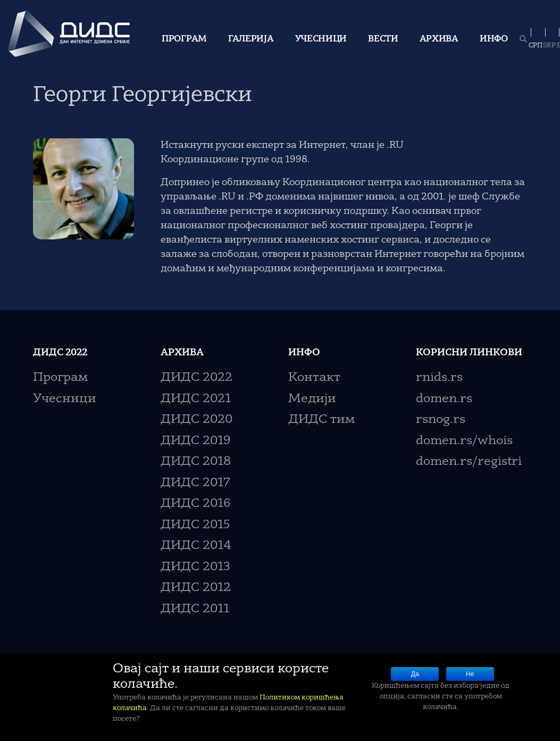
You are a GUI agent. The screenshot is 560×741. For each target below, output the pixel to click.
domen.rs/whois (464, 441)
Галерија (251, 39)
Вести (383, 39)
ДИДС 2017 (195, 483)
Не (470, 674)
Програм (184, 39)
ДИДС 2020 (197, 420)
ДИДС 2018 (196, 462)
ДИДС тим (321, 420)
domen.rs (444, 399)
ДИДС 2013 (195, 567)
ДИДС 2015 (195, 525)
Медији (312, 399)
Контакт (314, 378)
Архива (439, 39)
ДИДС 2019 (195, 441)
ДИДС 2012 (196, 588)
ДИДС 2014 (196, 546)
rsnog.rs (441, 420)
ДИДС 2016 (195, 504)
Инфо (494, 39)
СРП (536, 46)
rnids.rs (439, 378)
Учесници (321, 39)
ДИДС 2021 (196, 399)
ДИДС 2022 (197, 378)
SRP (549, 46)
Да (415, 674)
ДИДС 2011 (195, 609)
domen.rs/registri (469, 462)
